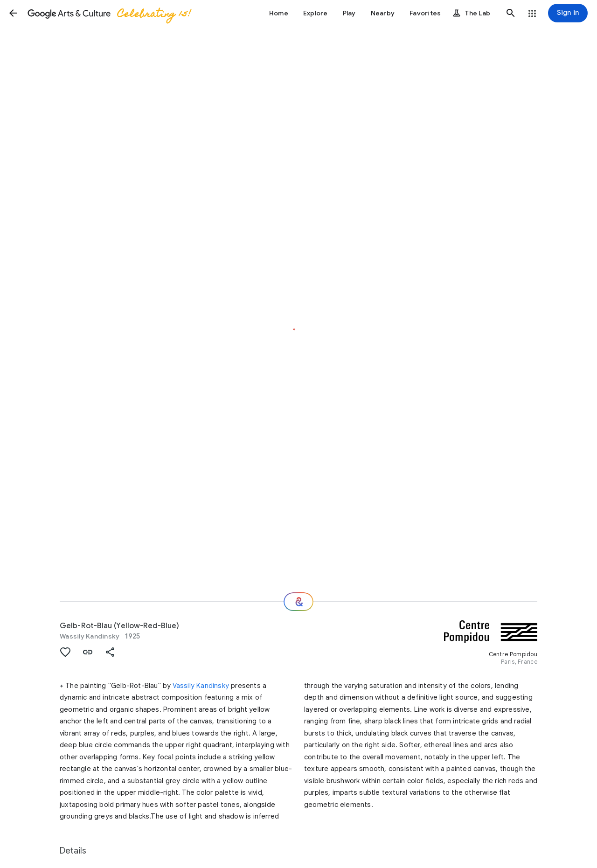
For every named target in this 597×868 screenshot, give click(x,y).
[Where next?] (298, 602)
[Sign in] (568, 13)
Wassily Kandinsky (90, 636)
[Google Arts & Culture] (109, 13)
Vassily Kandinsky (201, 686)
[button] (13, 13)
